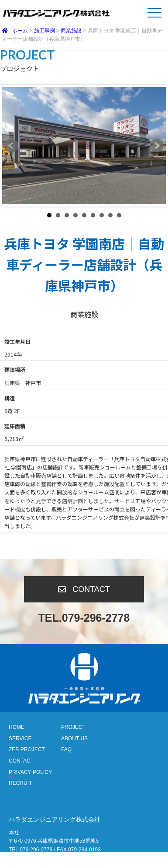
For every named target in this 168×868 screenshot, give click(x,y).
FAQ (66, 749)
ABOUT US (74, 738)
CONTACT (21, 761)
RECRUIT (20, 783)
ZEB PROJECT (27, 749)
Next (157, 146)
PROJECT (73, 727)
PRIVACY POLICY (30, 772)
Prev (11, 146)
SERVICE (20, 738)
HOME (17, 727)
